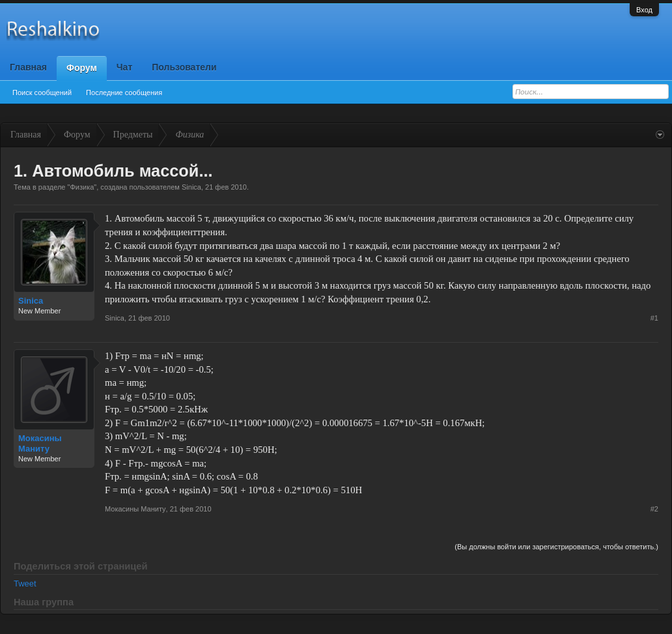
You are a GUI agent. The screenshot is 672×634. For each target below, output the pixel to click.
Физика (82, 187)
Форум (82, 68)
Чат (124, 67)
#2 (654, 509)
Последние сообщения (124, 93)
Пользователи (184, 67)
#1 (654, 318)
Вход (644, 10)
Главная (28, 67)
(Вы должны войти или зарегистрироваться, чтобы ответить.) (556, 547)
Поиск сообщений (42, 93)
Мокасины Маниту (40, 443)
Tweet (25, 584)
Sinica (191, 187)
